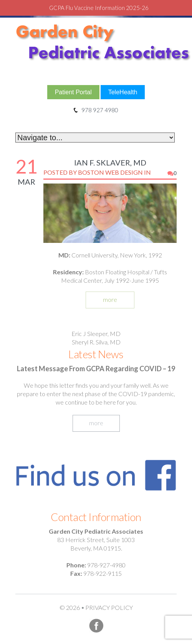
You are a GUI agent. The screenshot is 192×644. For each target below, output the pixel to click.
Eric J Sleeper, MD (96, 333)
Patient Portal (73, 92)
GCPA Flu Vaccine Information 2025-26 (99, 8)
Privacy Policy (109, 607)
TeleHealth (123, 92)
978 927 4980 (96, 110)
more (110, 299)
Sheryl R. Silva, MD (96, 342)
